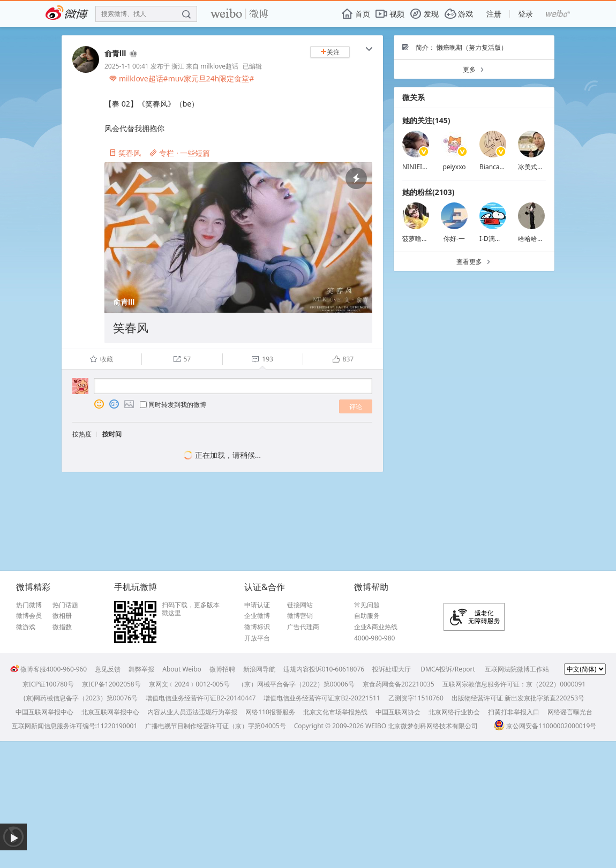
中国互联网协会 (398, 712)
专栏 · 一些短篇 (180, 153)
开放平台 (257, 638)
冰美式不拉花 (537, 167)
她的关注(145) (426, 120)
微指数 (62, 627)
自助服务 (367, 616)
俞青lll (115, 53)
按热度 (82, 434)
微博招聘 (222, 669)
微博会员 (29, 616)
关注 (330, 52)
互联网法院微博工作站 (517, 669)
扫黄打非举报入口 (514, 712)
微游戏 (26, 627)
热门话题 (65, 605)
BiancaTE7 (495, 167)
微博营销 (300, 616)
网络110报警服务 (270, 712)
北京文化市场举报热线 (335, 712)
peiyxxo (454, 167)
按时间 (112, 434)
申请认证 (257, 605)
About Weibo (182, 669)
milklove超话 (219, 66)
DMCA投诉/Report (448, 669)
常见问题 (367, 605)
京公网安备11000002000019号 (545, 726)
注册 (494, 14)
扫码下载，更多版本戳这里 (191, 609)
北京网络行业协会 (454, 712)
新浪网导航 (259, 669)
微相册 (62, 616)
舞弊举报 (141, 669)
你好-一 (454, 239)
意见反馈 (108, 669)
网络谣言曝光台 (570, 712)
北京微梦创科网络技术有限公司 (433, 726)
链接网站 (300, 605)
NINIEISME (419, 167)
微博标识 (257, 627)
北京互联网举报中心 (110, 712)
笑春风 (125, 153)
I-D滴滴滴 (494, 239)
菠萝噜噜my (420, 239)
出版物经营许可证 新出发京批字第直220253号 (518, 698)
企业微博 (257, 616)
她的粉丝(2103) (429, 192)
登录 (525, 14)
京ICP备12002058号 (111, 684)
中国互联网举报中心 (44, 712)
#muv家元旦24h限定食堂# (209, 78)
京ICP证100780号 (48, 684)
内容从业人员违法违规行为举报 (192, 712)
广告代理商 (303, 627)
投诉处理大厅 (392, 669)
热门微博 (29, 605)
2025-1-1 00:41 (127, 66)
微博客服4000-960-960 (48, 669)
